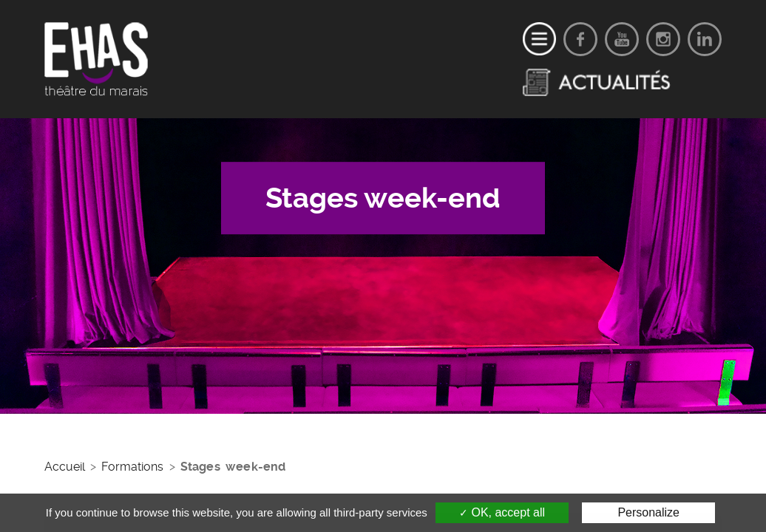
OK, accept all (502, 512)
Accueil (65, 467)
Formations (132, 467)
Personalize (648, 512)
